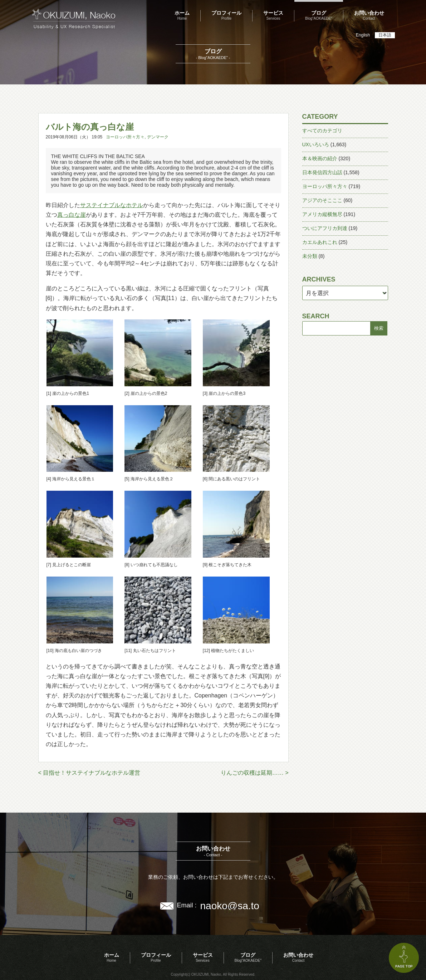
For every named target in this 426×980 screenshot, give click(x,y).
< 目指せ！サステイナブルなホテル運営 (89, 773)
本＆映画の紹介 (320, 158)
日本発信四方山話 (322, 172)
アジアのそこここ (322, 200)
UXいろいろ (316, 144)
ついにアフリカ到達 (325, 228)
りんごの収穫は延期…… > (255, 773)
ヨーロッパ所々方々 (125, 137)
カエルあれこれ (320, 242)
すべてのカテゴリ (322, 131)
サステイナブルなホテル (112, 205)
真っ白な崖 (72, 215)
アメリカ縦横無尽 (322, 214)
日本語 (385, 35)
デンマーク (158, 137)
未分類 (310, 256)
